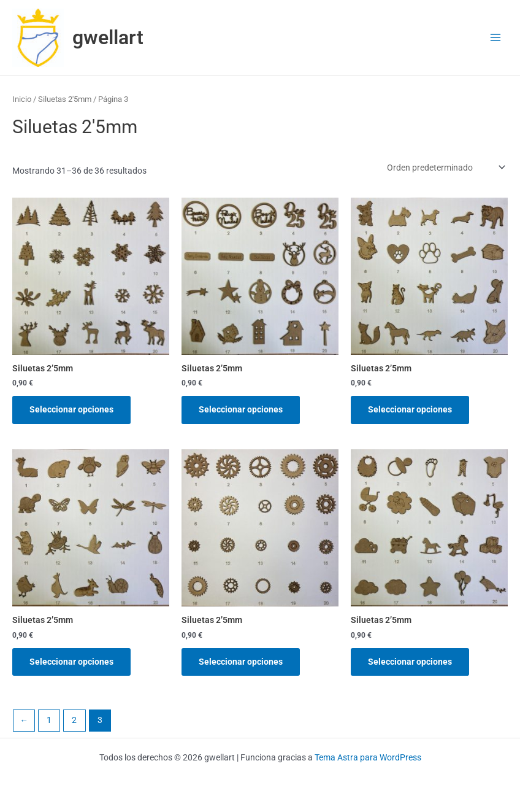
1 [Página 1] (49, 720)
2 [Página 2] (74, 720)
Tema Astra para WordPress (368, 757)
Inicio (22, 99)
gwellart (108, 37)
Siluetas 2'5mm (65, 99)
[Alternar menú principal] (496, 38)
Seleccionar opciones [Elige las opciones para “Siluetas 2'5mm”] (71, 409)
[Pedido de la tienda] (445, 168)
